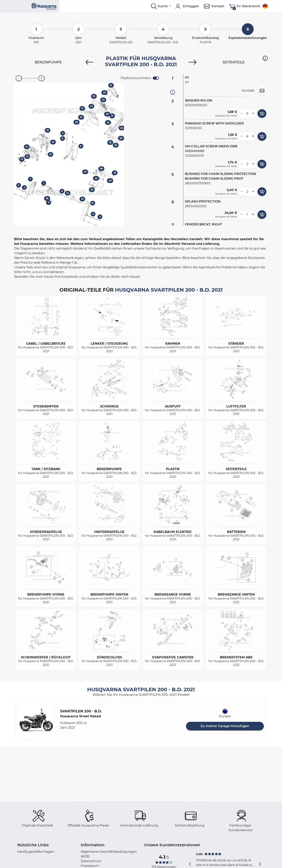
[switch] (156, 78)
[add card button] (262, 114)
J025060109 (194, 156)
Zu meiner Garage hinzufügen (225, 726)
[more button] (253, 114)
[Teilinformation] (173, 92)
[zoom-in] (42, 78)
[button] (265, 58)
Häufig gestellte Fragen (36, 852)
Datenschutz (91, 861)
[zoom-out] (19, 78)
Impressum (90, 866)
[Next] (193, 62)
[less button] (242, 114)
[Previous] (89, 62)
